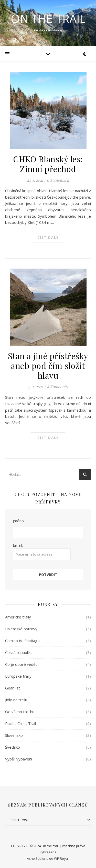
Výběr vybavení (19, 759)
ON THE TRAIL (48, 19)
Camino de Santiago (22, 641)
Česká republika (19, 652)
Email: (42, 551)
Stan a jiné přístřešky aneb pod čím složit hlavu (48, 365)
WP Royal (61, 858)
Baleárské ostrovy (21, 629)
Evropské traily (18, 676)
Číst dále (48, 237)
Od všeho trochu (20, 712)
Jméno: (19, 521)
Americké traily (18, 617)
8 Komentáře (58, 387)
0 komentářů (58, 180)
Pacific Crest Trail (20, 723)
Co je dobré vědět (21, 664)
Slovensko (14, 735)
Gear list (13, 688)
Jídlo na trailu (16, 700)
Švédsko (13, 747)
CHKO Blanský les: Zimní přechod (48, 164)
